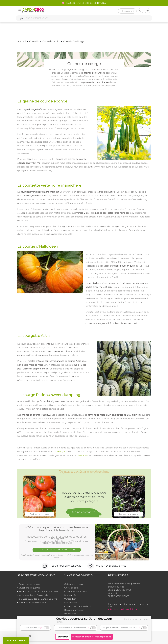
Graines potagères (84, 512)
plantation (82, 455)
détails (62, 622)
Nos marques (71, 603)
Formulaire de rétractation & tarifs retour (39, 591)
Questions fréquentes (30, 588)
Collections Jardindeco (76, 591)
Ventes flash (70, 599)
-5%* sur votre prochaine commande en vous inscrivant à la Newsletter (57, 529)
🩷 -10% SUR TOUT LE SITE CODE (84, 3)
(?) (41, 628)
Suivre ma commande (30, 584)
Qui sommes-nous (73, 584)
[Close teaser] (30, 636)
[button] (16, 640)
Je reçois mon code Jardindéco (57, 550)
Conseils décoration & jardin (78, 606)
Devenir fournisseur (74, 610)
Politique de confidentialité (32, 603)
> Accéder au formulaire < (122, 609)
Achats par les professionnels (33, 595)
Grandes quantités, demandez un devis (38, 599)
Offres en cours (72, 588)
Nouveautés (70, 595)
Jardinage (60, 452)
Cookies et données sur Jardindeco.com (84, 619)
